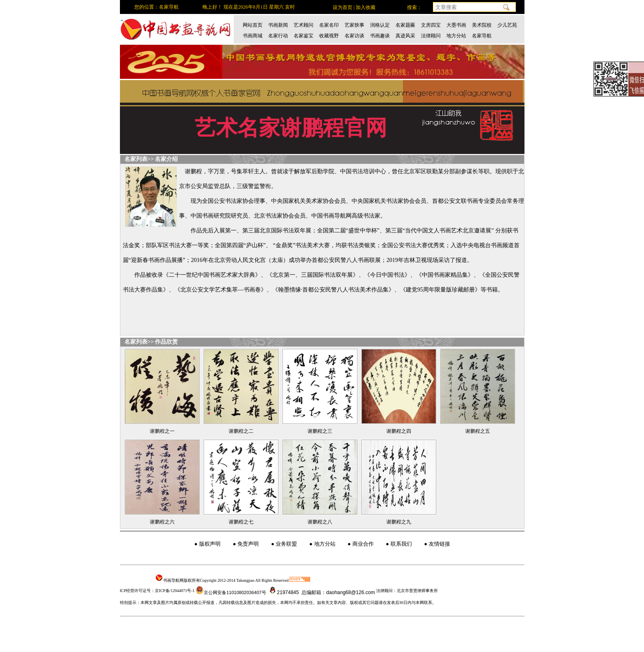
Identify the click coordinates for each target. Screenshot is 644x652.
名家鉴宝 (304, 36)
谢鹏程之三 (320, 431)
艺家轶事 (354, 25)
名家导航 (482, 36)
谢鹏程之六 (162, 522)
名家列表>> (139, 159)
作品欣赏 (166, 342)
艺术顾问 (304, 25)
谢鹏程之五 (478, 431)
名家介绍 (166, 159)
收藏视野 (329, 36)
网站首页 (253, 25)
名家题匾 (405, 25)
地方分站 (456, 36)
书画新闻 (278, 25)
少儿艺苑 (507, 25)
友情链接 (439, 544)
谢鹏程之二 (241, 431)
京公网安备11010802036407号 (231, 592)
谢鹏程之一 (162, 431)
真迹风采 (405, 36)
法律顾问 (431, 36)
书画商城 (253, 36)
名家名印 (329, 25)
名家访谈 (354, 36)
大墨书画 (456, 25)
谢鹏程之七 (241, 522)
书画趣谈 (380, 36)
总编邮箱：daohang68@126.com (338, 592)
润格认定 (380, 25)
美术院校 (482, 25)
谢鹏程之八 (320, 522)
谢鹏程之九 (399, 522)
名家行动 (278, 36)
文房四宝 (431, 25)
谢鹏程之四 (399, 431)
